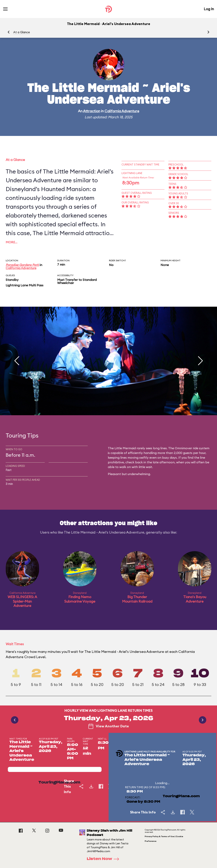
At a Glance (22, 32)
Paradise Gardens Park (22, 265)
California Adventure (122, 111)
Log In (209, 9)
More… (12, 242)
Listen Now (104, 859)
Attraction (92, 111)
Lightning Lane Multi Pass (25, 285)
